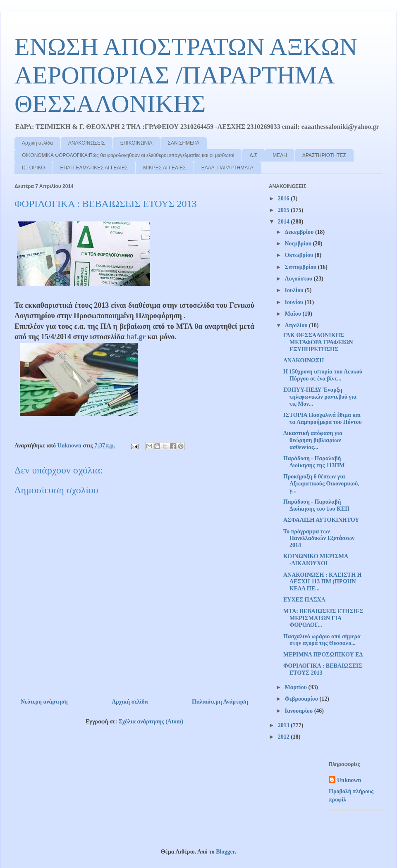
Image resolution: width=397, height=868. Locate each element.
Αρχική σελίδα (37, 143)
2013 (285, 725)
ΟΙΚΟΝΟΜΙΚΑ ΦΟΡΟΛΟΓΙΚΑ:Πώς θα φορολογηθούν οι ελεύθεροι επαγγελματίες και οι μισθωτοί (128, 155)
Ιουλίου (295, 290)
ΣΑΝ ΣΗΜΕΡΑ (184, 143)
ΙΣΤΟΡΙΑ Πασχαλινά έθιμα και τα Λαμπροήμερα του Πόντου (323, 419)
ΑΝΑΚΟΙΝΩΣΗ (304, 360)
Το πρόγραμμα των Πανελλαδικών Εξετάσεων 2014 (319, 539)
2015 (285, 210)
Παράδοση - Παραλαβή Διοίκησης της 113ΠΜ (314, 462)
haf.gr (136, 337)
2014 (285, 222)
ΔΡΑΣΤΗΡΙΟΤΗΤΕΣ (324, 155)
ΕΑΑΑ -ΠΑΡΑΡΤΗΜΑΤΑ (227, 168)
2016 (285, 199)
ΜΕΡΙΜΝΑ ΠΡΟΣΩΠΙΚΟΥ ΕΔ (323, 655)
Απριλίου (297, 325)
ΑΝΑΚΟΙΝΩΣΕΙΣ (87, 143)
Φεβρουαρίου (302, 699)
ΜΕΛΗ (280, 155)
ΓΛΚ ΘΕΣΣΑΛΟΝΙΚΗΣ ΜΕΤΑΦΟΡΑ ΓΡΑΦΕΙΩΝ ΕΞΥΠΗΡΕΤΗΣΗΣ (318, 342)
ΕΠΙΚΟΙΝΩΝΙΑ (136, 143)
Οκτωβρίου (299, 255)
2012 (285, 737)
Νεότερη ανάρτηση (44, 702)
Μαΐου (293, 314)
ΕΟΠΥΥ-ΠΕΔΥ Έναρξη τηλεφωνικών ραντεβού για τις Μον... (320, 397)
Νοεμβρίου (299, 244)
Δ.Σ (253, 155)
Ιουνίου (294, 302)
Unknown (349, 780)
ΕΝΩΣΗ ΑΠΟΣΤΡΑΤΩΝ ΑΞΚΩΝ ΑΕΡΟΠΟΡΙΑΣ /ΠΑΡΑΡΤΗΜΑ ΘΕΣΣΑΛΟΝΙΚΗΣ (186, 75)
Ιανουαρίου (299, 711)
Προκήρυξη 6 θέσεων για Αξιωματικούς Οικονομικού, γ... (321, 484)
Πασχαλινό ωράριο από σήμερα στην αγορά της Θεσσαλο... (322, 640)
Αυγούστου (299, 279)
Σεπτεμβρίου (301, 267)
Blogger (225, 852)
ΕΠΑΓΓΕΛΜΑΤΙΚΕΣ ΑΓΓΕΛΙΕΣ (94, 168)
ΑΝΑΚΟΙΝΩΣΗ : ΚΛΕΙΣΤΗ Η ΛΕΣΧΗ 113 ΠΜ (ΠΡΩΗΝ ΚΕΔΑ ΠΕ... (322, 582)
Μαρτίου (296, 687)
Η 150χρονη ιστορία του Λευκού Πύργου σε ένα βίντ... (323, 375)
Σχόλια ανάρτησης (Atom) (151, 722)
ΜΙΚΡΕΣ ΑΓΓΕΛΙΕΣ (164, 168)
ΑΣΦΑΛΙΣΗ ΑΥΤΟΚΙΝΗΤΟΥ (321, 520)
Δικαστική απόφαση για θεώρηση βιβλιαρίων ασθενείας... (313, 440)
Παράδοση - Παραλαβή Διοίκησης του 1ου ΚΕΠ (316, 505)
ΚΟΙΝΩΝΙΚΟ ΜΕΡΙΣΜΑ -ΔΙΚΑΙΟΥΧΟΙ (316, 560)
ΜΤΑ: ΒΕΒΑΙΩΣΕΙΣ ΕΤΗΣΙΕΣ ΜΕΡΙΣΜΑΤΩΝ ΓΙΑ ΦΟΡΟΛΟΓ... (323, 618)
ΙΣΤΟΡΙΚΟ (33, 168)
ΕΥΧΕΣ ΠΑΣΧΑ (304, 600)
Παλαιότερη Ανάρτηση (220, 702)
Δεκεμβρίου (300, 232)
